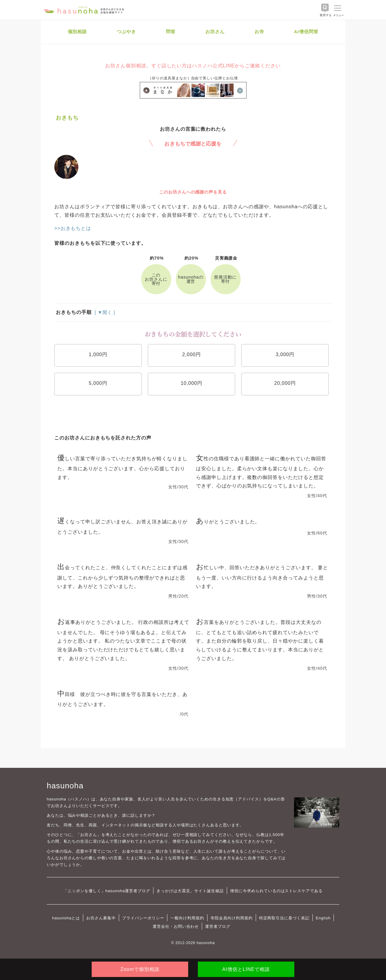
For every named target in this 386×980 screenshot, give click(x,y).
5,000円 (98, 383)
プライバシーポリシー (143, 918)
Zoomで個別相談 (140, 969)
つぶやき (126, 32)
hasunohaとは (66, 918)
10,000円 (191, 383)
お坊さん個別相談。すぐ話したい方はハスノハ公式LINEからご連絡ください (193, 66)
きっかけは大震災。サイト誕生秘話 (190, 891)
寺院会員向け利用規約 (232, 918)
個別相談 (78, 32)
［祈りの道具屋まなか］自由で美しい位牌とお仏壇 (193, 78)
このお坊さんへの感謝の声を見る (193, 192)
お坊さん (215, 32)
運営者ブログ (218, 926)
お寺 (259, 32)
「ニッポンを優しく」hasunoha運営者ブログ (107, 891)
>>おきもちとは (73, 228)
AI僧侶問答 (306, 32)
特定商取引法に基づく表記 (284, 918)
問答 (171, 32)
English (323, 918)
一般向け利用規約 (187, 918)
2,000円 (191, 354)
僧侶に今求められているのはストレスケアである (276, 891)
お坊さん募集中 (101, 918)
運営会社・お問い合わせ (176, 926)
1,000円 (98, 354)
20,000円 (285, 383)
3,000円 (285, 354)
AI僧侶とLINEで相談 (246, 969)
